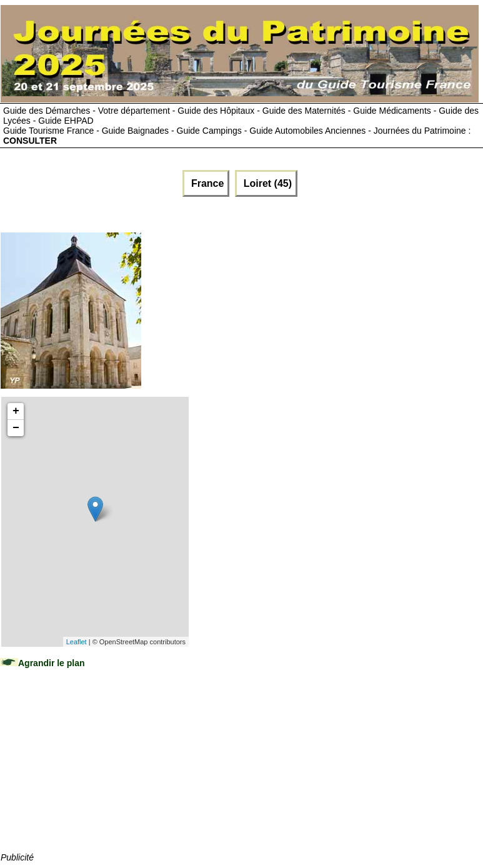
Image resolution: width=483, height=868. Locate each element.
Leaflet (77, 642)
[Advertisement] (94, 772)
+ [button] (16, 411)
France (206, 183)
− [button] (16, 428)
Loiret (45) (266, 183)
